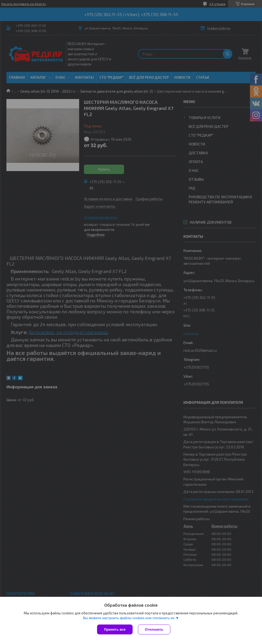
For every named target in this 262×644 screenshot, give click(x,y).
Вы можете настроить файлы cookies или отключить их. (129, 618)
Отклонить (154, 629)
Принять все (115, 629)
